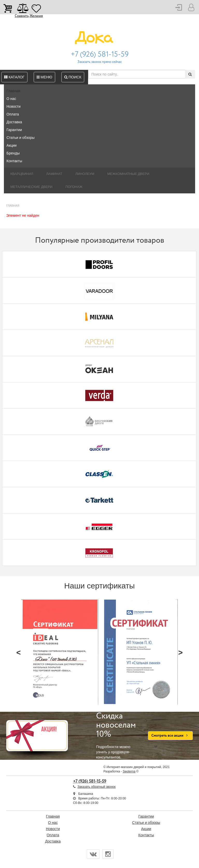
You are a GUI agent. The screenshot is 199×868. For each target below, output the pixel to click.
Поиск (73, 77)
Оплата (13, 114)
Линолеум (85, 174)
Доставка (14, 122)
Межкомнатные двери (128, 174)
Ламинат (54, 174)
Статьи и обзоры (20, 138)
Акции (12, 145)
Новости (13, 106)
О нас (11, 99)
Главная (13, 91)
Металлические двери (31, 187)
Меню (44, 77)
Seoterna (129, 771)
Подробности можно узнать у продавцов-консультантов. (118, 736)
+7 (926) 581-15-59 (100, 55)
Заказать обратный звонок (97, 787)
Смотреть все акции (170, 736)
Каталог (14, 77)
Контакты (14, 161)
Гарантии (14, 130)
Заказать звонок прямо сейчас (100, 62)
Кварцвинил (22, 174)
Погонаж (74, 187)
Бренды (13, 153)
